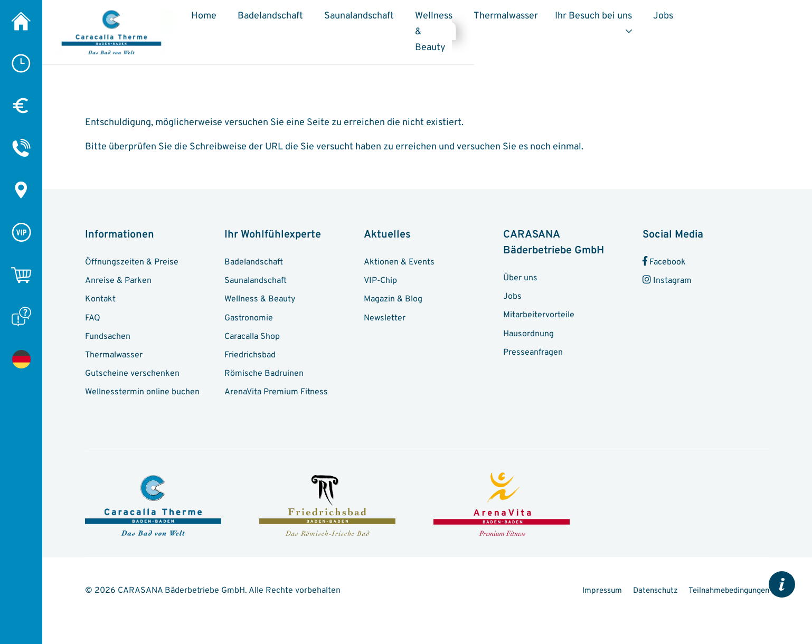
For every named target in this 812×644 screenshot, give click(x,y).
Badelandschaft (318, 20)
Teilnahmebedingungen (725, 611)
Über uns (522, 272)
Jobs (755, 20)
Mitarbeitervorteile (541, 312)
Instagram (668, 276)
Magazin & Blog (395, 296)
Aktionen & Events (401, 256)
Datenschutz (745, 595)
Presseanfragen (535, 352)
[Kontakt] (21, 148)
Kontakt (101, 296)
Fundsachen (110, 336)
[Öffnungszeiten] (21, 63)
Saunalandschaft (407, 20)
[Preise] (21, 106)
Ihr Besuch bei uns (678, 20)
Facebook (665, 256)
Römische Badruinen (266, 376)
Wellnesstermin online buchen (145, 396)
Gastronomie (250, 316)
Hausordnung (531, 332)
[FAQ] (21, 317)
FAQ (93, 316)
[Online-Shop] (21, 274)
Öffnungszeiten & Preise (134, 256)
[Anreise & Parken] (21, 190)
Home (252, 20)
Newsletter (385, 316)
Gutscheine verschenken (135, 376)
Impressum (686, 595)
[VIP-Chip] (21, 232)
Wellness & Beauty (486, 28)
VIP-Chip (382, 276)
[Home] (21, 21)
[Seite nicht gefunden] (21, 359)
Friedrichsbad (252, 356)
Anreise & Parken (120, 276)
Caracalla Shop (254, 336)
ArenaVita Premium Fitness (279, 396)
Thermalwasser (591, 20)
